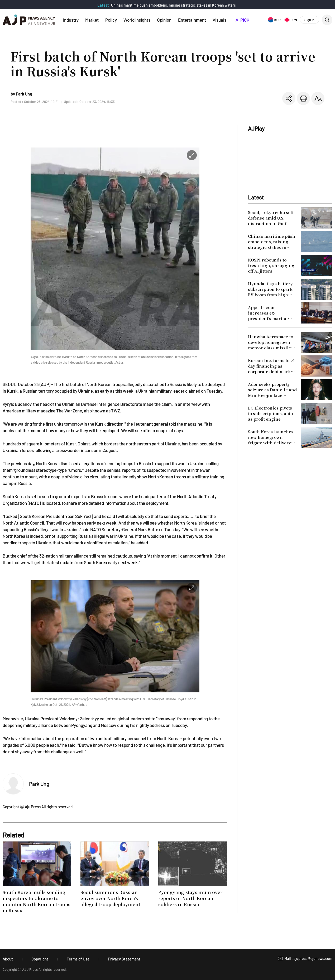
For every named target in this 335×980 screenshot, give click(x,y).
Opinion (164, 20)
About (8, 959)
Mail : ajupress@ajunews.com (308, 958)
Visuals (219, 20)
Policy (111, 20)
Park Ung (39, 784)
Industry (71, 20)
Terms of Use (78, 959)
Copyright (40, 959)
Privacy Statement (124, 959)
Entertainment (192, 20)
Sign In (309, 20)
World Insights (137, 20)
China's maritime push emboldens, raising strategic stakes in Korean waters (173, 5)
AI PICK (242, 20)
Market (92, 20)
